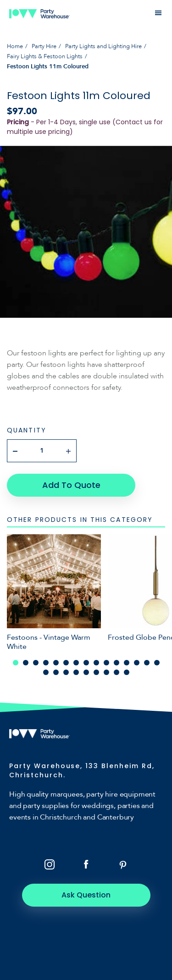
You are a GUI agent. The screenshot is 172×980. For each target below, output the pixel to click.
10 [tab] (106, 663)
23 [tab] (117, 672)
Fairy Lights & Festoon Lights (45, 56)
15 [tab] (157, 663)
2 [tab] (26, 663)
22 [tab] (106, 672)
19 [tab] (76, 672)
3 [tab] (36, 663)
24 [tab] (127, 672)
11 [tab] (117, 663)
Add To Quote (71, 485)
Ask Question (86, 895)
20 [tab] (86, 672)
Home (15, 46)
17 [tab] (56, 672)
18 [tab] (66, 672)
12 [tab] (127, 663)
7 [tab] (76, 663)
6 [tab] (66, 663)
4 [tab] (46, 663)
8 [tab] (86, 663)
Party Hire (44, 46)
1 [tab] (16, 663)
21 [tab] (96, 672)
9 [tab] (96, 663)
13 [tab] (137, 663)
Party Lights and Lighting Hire (103, 46)
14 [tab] (147, 663)
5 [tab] (56, 663)
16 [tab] (46, 672)
